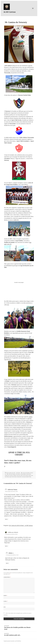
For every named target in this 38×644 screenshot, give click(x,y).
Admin (19, 473)
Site (5, 607)
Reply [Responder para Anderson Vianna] (6, 519)
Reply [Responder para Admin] (7, 563)
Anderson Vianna (12, 490)
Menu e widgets (33, 10)
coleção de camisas (9, 475)
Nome (5, 595)
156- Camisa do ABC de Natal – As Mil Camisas (21, 525)
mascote (18, 475)
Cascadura (18, 474)
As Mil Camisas (10, 12)
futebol (15, 475)
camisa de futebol (26, 473)
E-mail (6, 601)
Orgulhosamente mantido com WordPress (12, 641)
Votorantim (19, 477)
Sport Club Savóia (13, 477)
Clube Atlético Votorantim (26, 474)
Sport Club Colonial (24, 475)
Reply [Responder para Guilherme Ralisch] (6, 546)
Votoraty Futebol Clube (27, 477)
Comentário (7, 577)
